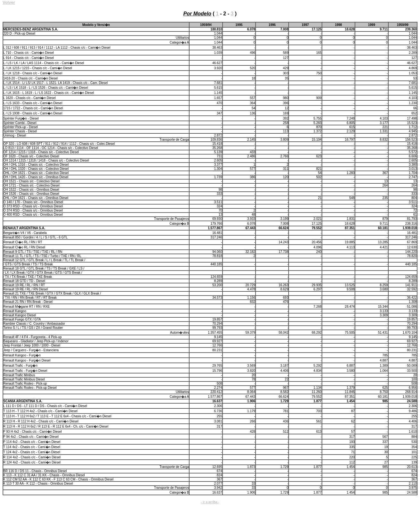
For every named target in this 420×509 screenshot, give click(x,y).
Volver (9, 2)
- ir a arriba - (210, 502)
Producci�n (56, 3)
